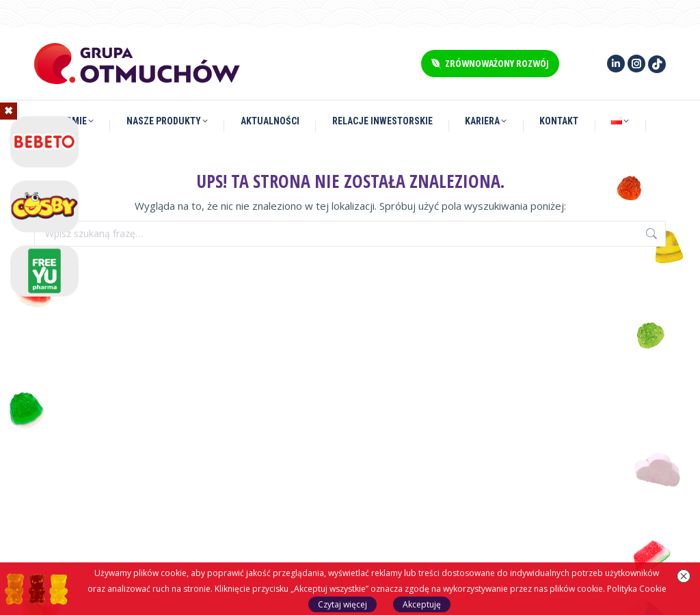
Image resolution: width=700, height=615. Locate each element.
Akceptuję (422, 604)
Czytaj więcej (342, 604)
